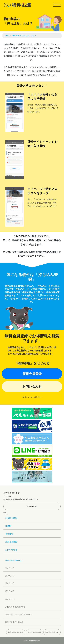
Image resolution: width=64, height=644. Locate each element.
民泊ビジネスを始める (14, 622)
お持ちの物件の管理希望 (15, 607)
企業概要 (9, 534)
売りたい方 (10, 568)
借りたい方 (10, 591)
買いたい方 (10, 576)
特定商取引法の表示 (16, 632)
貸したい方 (10, 583)
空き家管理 (10, 599)
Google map (32, 506)
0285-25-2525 (11, 518)
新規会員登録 (32, 374)
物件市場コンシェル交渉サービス (19, 614)
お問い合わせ (32, 386)
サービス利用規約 (34, 632)
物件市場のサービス (14, 561)
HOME (8, 526)
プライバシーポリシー (32, 397)
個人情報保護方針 (52, 632)
